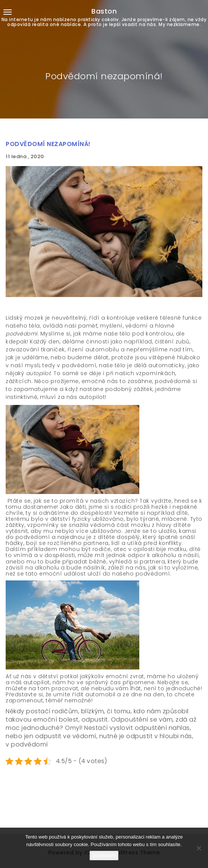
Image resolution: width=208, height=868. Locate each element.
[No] (199, 848)
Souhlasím (104, 855)
